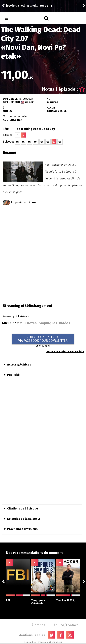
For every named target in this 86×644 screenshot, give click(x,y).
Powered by (16, 316)
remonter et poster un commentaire (65, 351)
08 (60, 142)
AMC (32, 102)
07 (54, 142)
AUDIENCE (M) (12, 120)
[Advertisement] (43, 254)
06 (48, 142)
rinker (32, 202)
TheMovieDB (56, 643)
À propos (38, 625)
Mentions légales (32, 635)
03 (30, 142)
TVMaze (42, 643)
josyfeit (11, 6)
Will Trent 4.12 (42, 6)
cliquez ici (45, 346)
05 (42, 142)
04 (36, 142)
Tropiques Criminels (43, 600)
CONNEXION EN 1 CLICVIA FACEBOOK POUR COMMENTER (43, 339)
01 (18, 142)
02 (24, 142)
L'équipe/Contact (64, 625)
